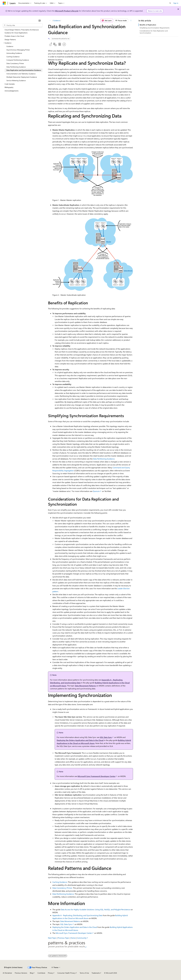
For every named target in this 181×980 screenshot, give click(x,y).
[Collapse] (40, 21)
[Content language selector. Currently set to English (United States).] (13, 967)
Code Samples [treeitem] (10, 84)
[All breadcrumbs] (50, 21)
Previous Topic (63, 938)
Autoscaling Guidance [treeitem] (14, 53)
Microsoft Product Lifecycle (67, 11)
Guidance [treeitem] (10, 46)
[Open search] (170, 3)
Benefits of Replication (148, 25)
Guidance (57, 20)
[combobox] (23, 25)
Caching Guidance (60, 882)
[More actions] (131, 21)
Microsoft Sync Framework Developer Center (97, 776)
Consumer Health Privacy (66, 973)
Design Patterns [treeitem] (10, 40)
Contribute (41, 973)
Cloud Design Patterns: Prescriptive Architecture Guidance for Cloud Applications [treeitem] (22, 31)
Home (73, 938)
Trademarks (96, 973)
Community (82, 938)
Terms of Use (84, 973)
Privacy (50, 973)
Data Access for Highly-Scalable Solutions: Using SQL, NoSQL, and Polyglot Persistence (95, 909)
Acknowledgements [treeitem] (12, 91)
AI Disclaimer (7, 973)
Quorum (96, 491)
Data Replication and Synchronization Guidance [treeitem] (24, 70)
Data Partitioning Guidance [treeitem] (16, 67)
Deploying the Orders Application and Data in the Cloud (80, 740)
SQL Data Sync (106, 737)
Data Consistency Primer (62, 888)
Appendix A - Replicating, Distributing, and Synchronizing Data (77, 915)
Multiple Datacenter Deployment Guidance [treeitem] (22, 77)
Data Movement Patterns (85, 686)
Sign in (176, 3)
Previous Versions (21, 973)
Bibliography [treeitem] (9, 87)
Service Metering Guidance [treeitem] (16, 80)
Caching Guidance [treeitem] (13, 57)
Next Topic (52, 938)
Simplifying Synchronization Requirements (155, 28)
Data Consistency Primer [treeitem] (15, 63)
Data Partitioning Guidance (104, 459)
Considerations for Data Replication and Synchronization (154, 32)
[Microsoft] (4, 3)
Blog (31, 973)
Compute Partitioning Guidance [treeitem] (18, 60)
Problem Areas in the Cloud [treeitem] (14, 36)
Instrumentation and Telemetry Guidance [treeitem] (21, 74)
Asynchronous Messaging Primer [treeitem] (18, 50)
